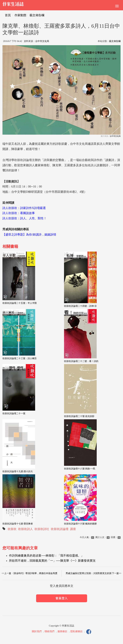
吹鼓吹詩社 (42, 529)
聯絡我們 (49, 631)
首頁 (8, 15)
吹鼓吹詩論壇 (60, 529)
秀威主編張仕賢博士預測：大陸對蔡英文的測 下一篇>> (94, 573)
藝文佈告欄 (37, 15)
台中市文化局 (42, 41)
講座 (73, 529)
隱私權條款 (77, 631)
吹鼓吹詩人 (25, 529)
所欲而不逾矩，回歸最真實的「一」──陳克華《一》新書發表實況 (52, 561)
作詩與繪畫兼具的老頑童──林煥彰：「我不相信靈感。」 (46, 556)
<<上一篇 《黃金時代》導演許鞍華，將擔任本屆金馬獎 (29, 573)
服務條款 (62, 631)
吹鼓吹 (12, 529)
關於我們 (37, 631)
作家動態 (20, 15)
